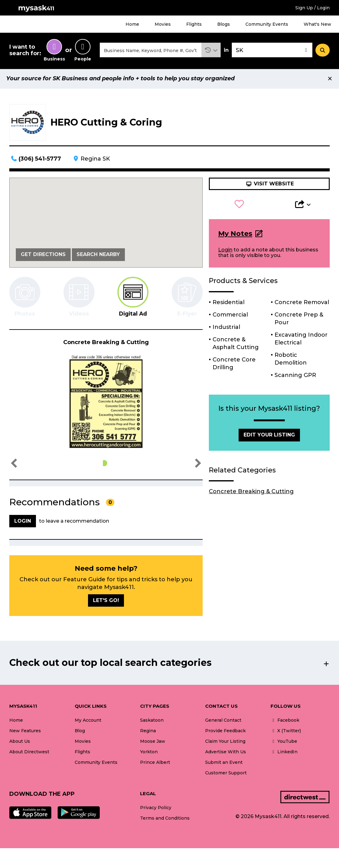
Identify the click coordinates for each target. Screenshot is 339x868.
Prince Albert (155, 764)
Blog (80, 732)
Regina (148, 732)
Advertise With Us (226, 753)
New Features (25, 732)
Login (225, 251)
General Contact (223, 721)
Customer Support (226, 774)
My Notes (235, 235)
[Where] (272, 51)
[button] (211, 51)
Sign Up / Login (313, 8)
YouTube (284, 742)
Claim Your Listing (225, 742)
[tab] (133, 298)
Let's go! (106, 601)
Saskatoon (152, 721)
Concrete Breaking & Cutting (251, 492)
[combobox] (151, 51)
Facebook (285, 721)
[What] (151, 51)
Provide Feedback (225, 732)
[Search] (323, 51)
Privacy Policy (156, 808)
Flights (194, 24)
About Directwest (29, 753)
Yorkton (149, 753)
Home (132, 24)
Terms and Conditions (165, 819)
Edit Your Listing (269, 436)
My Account (88, 721)
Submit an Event (224, 764)
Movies (163, 24)
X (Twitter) (286, 732)
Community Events (267, 24)
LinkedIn (284, 753)
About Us (20, 742)
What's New (317, 24)
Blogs (224, 24)
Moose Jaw (153, 742)
